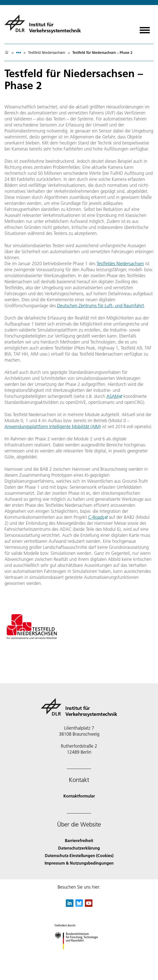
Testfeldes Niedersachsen (120, 264)
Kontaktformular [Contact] (79, 796)
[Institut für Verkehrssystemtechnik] (43, 23)
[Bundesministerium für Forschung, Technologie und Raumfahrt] (79, 954)
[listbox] (19, 52)
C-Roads (96, 517)
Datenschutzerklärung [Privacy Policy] (79, 848)
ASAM (113, 396)
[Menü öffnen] (145, 28)
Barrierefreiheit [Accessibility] (79, 840)
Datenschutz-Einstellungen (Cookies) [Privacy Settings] (79, 855)
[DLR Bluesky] (79, 905)
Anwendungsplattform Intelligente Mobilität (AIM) (53, 427)
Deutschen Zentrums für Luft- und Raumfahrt (101, 306)
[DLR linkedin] (70, 905)
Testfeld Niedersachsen (47, 53)
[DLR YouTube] (89, 905)
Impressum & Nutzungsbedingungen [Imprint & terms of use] (79, 863)
